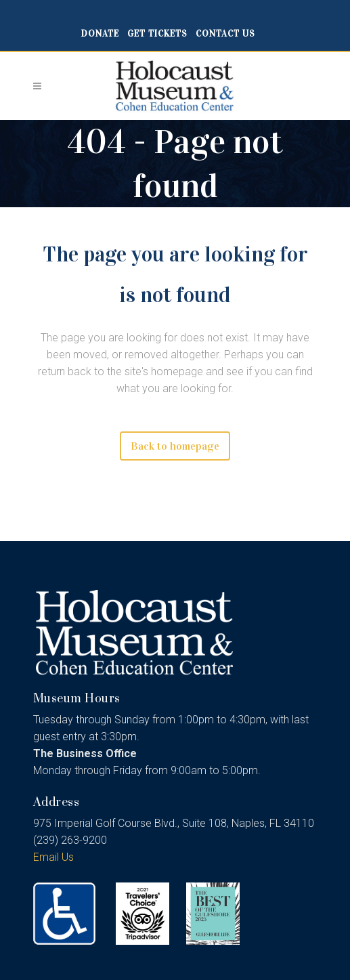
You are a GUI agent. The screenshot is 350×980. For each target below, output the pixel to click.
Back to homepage (175, 446)
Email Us (53, 857)
